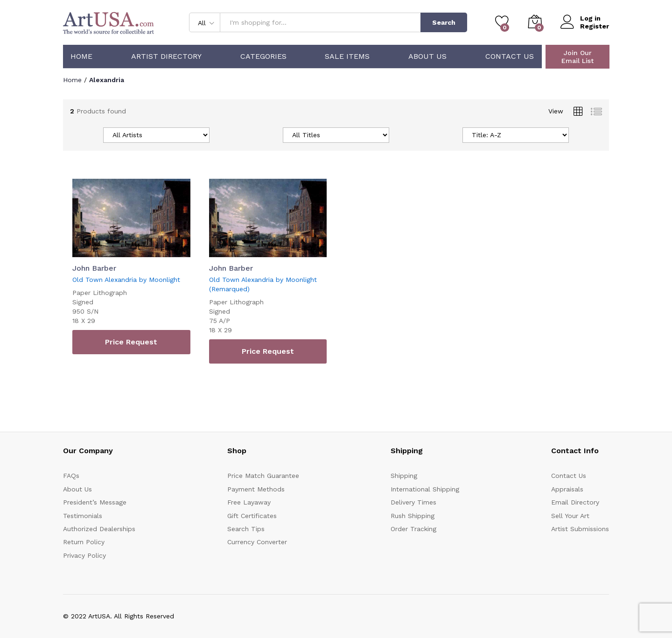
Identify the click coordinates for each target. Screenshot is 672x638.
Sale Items (347, 56)
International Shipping (425, 489)
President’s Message (95, 502)
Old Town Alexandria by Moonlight (126, 280)
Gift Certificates (252, 516)
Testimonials (83, 516)
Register (595, 26)
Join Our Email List (577, 57)
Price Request (131, 342)
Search (444, 22)
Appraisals (567, 489)
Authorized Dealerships (99, 529)
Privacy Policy (84, 555)
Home (81, 56)
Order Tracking (413, 529)
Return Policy (84, 542)
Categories (263, 56)
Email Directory (575, 502)
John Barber (94, 268)
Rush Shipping (413, 516)
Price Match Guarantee (263, 476)
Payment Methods (256, 489)
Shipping (404, 476)
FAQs (71, 476)
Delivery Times (413, 502)
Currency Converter (257, 542)
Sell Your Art (570, 516)
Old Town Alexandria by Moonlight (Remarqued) (263, 284)
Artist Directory (166, 56)
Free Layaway (249, 502)
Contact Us (510, 56)
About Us (427, 56)
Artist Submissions (580, 529)
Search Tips (246, 529)
